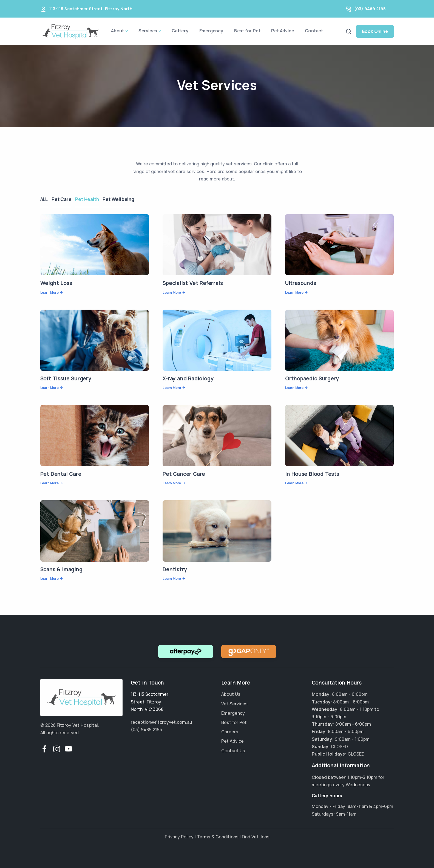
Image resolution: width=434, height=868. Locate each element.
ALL (44, 199)
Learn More (49, 292)
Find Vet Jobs (256, 837)
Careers (230, 732)
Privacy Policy (179, 837)
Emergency (211, 31)
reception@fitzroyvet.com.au (161, 722)
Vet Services (234, 704)
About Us (231, 694)
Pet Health (90, 199)
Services (148, 31)
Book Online (375, 31)
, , (150, 702)
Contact (314, 31)
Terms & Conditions (218, 837)
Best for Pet (247, 31)
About (117, 31)
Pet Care (63, 199)
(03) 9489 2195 (370, 9)
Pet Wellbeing (123, 199)
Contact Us (233, 751)
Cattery (180, 31)
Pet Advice (283, 31)
